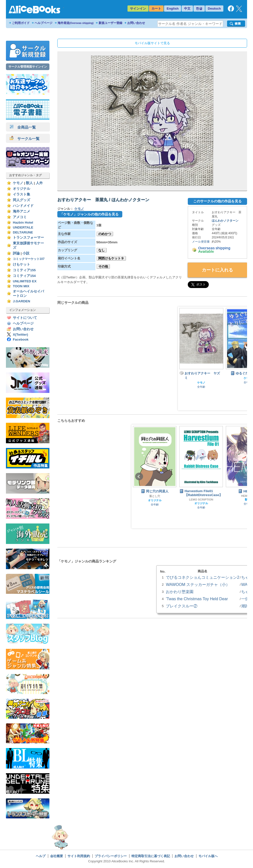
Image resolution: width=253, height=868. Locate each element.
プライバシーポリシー (111, 856)
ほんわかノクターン (225, 221)
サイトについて (25, 318)
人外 (39, 183)
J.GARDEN (21, 301)
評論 (16, 253)
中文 (187, 9)
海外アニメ (21, 211)
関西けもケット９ (111, 258)
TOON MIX (21, 286)
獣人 (29, 183)
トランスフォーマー (28, 238)
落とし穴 (155, 496)
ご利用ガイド (21, 23)
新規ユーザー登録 (110, 23)
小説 (26, 253)
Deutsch (214, 9)
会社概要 (57, 856)
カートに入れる (217, 270)
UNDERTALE (23, 227)
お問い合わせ (136, 23)
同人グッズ (21, 200)
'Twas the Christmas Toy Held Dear (197, 599)
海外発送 (76, 23)
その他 (103, 266)
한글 (199, 9)
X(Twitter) (21, 335)
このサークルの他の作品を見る (217, 201)
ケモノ (18, 183)
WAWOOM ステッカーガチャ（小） (198, 584)
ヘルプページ (43, 23)
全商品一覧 (23, 127)
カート (156, 9)
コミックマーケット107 (29, 259)
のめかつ (105, 234)
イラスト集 (21, 194)
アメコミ (20, 217)
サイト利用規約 (79, 856)
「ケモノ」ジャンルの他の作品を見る (89, 214)
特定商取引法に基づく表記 (151, 856)
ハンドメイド (23, 206)
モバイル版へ (208, 856)
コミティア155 (24, 270)
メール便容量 (201, 242)
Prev (139, 477)
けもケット (21, 264)
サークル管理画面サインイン (28, 67)
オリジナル (21, 189)
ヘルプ (41, 856)
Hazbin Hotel (23, 222)
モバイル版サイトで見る (152, 43)
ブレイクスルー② (182, 606)
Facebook (21, 339)
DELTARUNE (23, 232)
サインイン (138, 9)
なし (102, 250)
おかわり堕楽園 (180, 592)
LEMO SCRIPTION (201, 500)
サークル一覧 (25, 139)
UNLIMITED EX (25, 281)
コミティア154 (24, 276)
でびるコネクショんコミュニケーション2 (202, 577)
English (173, 9)
